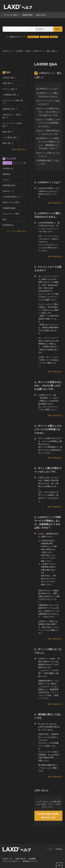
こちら (41, 363)
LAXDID (19, 51)
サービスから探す (12, 15)
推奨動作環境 (27, 15)
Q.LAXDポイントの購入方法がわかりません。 (48, 95)
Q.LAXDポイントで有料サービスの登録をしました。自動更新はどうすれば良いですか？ (48, 143)
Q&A (28, 51)
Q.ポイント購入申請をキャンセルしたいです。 (48, 132)
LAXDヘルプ (8, 51)
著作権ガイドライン (30, 861)
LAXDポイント (33, 37)
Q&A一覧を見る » (55, 203)
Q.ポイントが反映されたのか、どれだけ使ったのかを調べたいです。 (48, 112)
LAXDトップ (7, 859)
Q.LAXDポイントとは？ (48, 89)
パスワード (45, 37)
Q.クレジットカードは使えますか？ (48, 102)
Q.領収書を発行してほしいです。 (48, 162)
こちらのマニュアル (47, 670)
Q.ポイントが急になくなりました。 (48, 155)
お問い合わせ (41, 15)
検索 (58, 29)
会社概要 (32, 859)
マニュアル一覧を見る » (17, 231)
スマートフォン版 (19, 163)
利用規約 (59, 849)
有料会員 (54, 37)
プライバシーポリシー (11, 861)
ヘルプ (50, 849)
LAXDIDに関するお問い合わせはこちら (48, 816)
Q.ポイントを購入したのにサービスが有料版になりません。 (48, 123)
